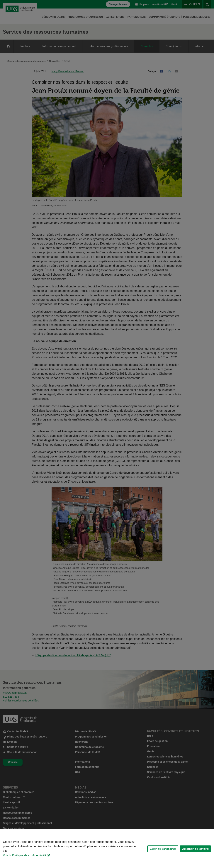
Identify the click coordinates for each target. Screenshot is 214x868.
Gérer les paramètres (163, 849)
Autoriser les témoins (195, 849)
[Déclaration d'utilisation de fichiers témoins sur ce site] (107, 849)
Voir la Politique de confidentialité (25, 855)
